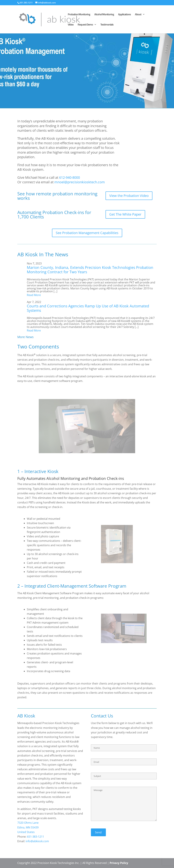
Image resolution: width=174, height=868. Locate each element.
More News (25, 337)
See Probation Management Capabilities (87, 233)
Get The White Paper (125, 214)
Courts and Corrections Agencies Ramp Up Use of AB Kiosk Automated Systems (88, 308)
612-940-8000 (69, 177)
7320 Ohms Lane (28, 823)
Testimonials (107, 25)
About (138, 15)
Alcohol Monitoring (104, 15)
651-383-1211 (36, 837)
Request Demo (85, 25)
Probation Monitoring (79, 15)
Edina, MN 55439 (28, 827)
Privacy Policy (119, 863)
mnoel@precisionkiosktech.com (80, 182)
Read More (34, 295)
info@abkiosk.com (37, 841)
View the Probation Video (129, 196)
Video (71, 25)
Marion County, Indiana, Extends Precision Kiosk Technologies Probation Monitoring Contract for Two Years (90, 270)
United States (26, 832)
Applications (124, 15)
